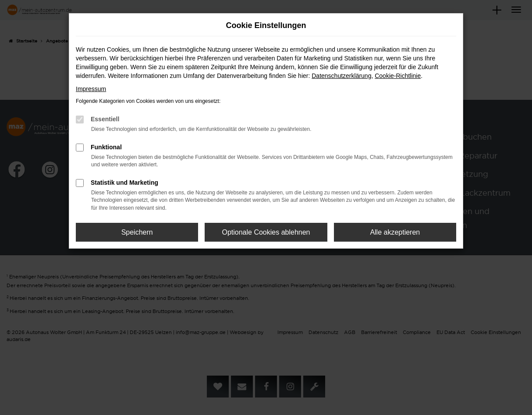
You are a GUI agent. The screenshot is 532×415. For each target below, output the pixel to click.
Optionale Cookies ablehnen (266, 232)
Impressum (91, 89)
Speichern (137, 232)
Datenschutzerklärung (341, 76)
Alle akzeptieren (395, 232)
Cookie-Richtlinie (398, 76)
